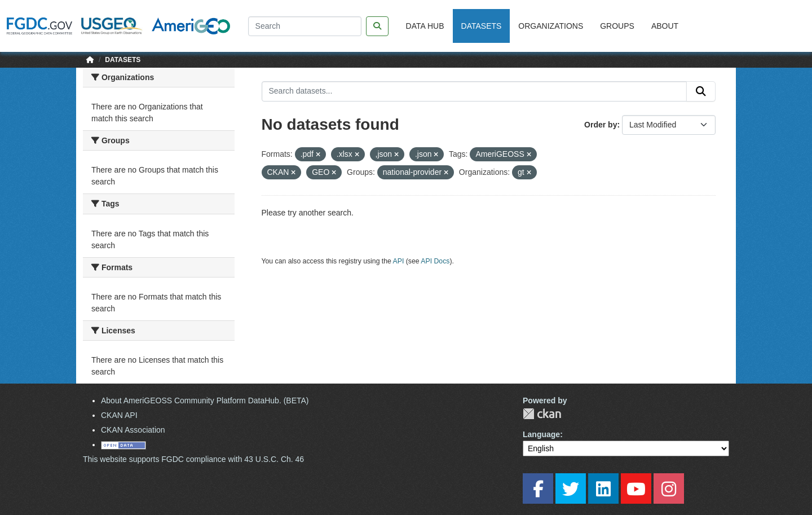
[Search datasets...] (475, 91)
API (399, 261)
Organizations (551, 26)
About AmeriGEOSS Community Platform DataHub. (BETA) (205, 400)
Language (541, 434)
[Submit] (701, 91)
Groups (617, 26)
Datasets (482, 26)
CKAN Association (133, 430)
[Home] (90, 60)
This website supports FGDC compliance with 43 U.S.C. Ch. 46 (193, 459)
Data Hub (425, 26)
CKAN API (119, 415)
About (665, 26)
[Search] (305, 26)
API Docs (435, 261)
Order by (601, 125)
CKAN (542, 414)
